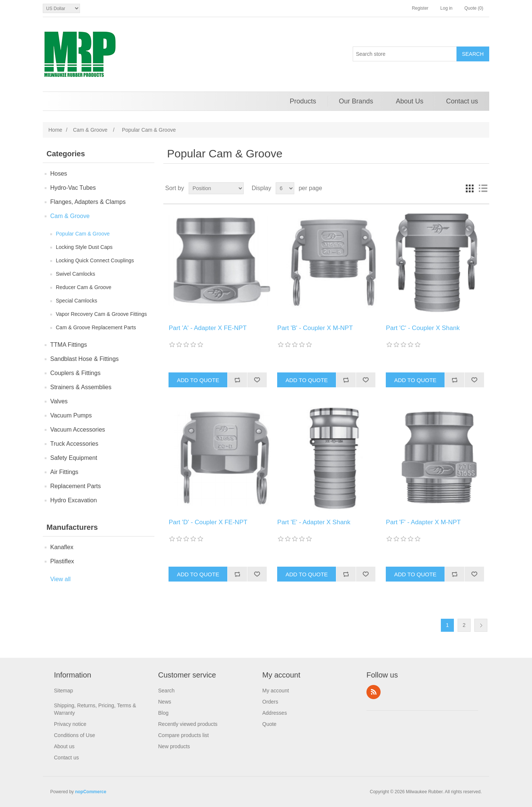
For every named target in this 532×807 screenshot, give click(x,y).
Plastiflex (62, 561)
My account (276, 691)
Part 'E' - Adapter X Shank (314, 522)
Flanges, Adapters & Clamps (88, 202)
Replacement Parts (76, 486)
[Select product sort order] (216, 188)
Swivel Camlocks (76, 274)
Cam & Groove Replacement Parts (96, 327)
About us (64, 746)
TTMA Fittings (69, 345)
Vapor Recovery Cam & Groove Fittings (101, 314)
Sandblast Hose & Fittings (84, 359)
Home (55, 130)
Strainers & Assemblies (81, 387)
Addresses (275, 713)
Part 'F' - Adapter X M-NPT (423, 522)
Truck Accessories (74, 444)
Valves (59, 401)
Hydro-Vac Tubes (73, 188)
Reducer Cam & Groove (84, 287)
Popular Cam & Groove (83, 234)
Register (420, 8)
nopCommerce (91, 792)
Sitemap (63, 691)
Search (166, 691)
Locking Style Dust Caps (84, 247)
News (165, 702)
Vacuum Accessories (78, 430)
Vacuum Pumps (71, 415)
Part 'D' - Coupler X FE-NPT (208, 522)
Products (303, 101)
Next (481, 625)
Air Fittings (64, 472)
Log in (447, 8)
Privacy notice (70, 724)
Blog (163, 713)
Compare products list (183, 735)
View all (60, 579)
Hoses (59, 174)
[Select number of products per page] (285, 188)
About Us (410, 101)
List (483, 188)
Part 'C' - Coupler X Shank (423, 328)
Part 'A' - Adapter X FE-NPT (208, 328)
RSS (374, 692)
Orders (270, 702)
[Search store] (405, 54)
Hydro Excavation (73, 500)
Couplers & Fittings (75, 373)
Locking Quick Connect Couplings (95, 260)
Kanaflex (62, 547)
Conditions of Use (75, 735)
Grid (469, 188)
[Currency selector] (61, 8)
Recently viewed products (188, 724)
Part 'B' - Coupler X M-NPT (315, 328)
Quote (269, 724)
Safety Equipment (74, 458)
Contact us (462, 101)
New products (174, 746)
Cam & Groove (70, 216)
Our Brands (356, 101)
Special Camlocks (76, 301)
